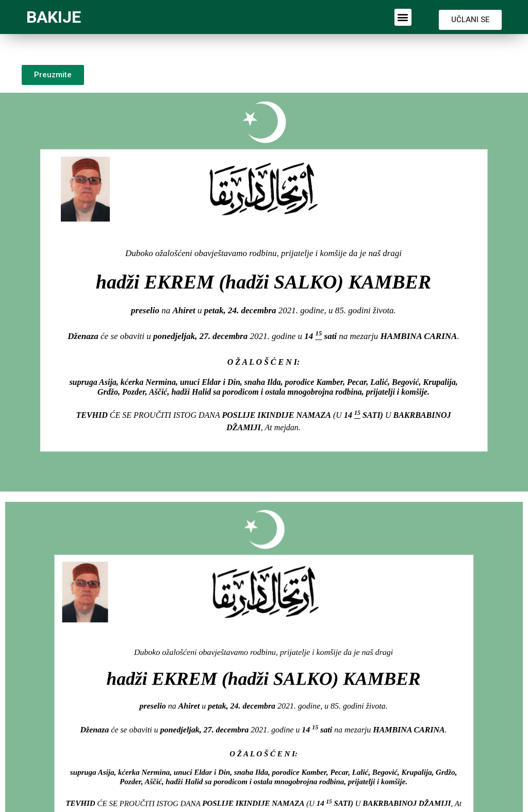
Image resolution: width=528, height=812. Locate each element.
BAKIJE (54, 17)
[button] (403, 17)
